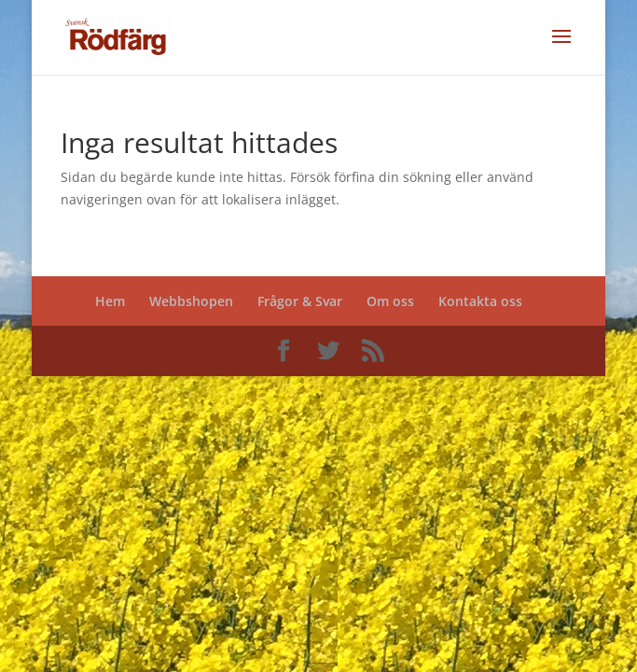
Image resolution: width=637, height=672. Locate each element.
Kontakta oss (480, 301)
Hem (110, 301)
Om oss (390, 301)
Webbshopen (191, 301)
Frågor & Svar (300, 301)
